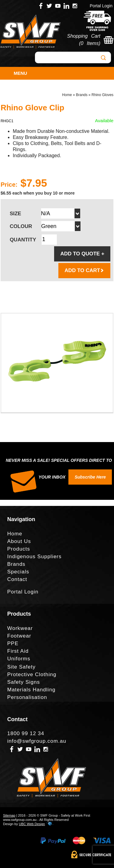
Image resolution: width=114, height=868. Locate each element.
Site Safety (21, 667)
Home (67, 95)
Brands (82, 95)
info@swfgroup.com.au (37, 741)
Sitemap (9, 815)
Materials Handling (31, 690)
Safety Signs (24, 682)
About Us (19, 541)
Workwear (20, 628)
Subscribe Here (90, 477)
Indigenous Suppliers (35, 557)
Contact (17, 579)
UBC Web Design (32, 824)
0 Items (90, 43)
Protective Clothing (32, 674)
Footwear (19, 636)
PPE (13, 643)
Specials (18, 572)
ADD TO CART (84, 270)
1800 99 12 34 (26, 733)
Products (19, 549)
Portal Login (101, 6)
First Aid (18, 651)
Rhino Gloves (102, 95)
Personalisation (27, 697)
